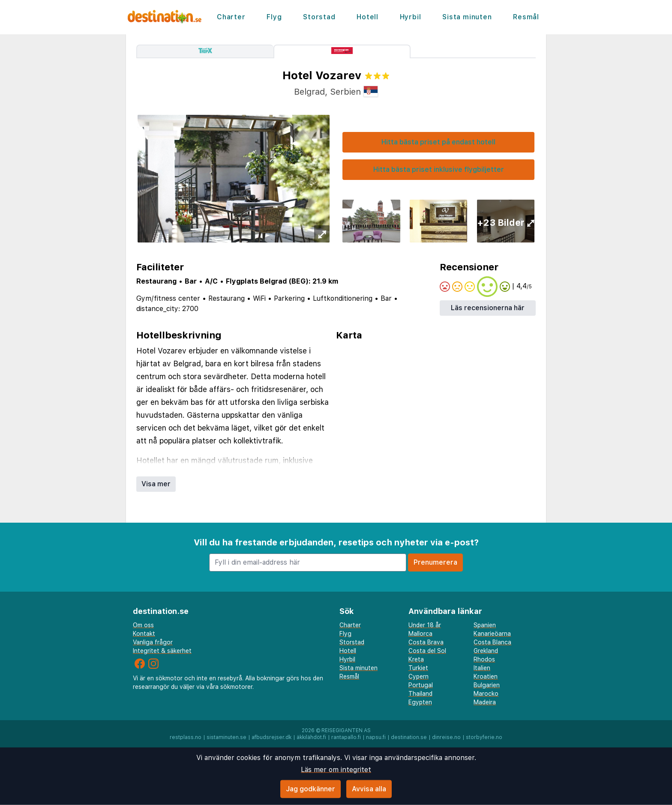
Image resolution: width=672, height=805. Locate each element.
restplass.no (186, 737)
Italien (482, 668)
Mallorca (420, 634)
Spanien (485, 625)
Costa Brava (426, 642)
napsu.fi (376, 737)
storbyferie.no (484, 737)
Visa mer (156, 484)
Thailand (420, 694)
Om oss (143, 625)
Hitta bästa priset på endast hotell (438, 142)
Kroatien (486, 676)
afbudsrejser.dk (271, 737)
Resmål (526, 17)
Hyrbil (411, 17)
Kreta (416, 659)
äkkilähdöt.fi (311, 737)
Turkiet (418, 668)
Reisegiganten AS (346, 730)
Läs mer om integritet (336, 770)
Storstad (319, 17)
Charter (231, 17)
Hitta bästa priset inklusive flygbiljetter (439, 169)
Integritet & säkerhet (162, 651)
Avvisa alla (369, 789)
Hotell (367, 17)
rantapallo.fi (346, 737)
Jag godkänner (310, 789)
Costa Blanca (492, 642)
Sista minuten (467, 17)
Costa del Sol (427, 651)
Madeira (485, 702)
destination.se (409, 737)
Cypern (418, 676)
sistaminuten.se (226, 737)
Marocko (486, 694)
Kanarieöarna (492, 634)
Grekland (486, 651)
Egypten (420, 702)
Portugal (421, 685)
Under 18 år (425, 625)
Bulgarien (487, 685)
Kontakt (144, 634)
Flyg (274, 17)
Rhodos (484, 659)
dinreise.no (446, 737)
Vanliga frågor (153, 642)
